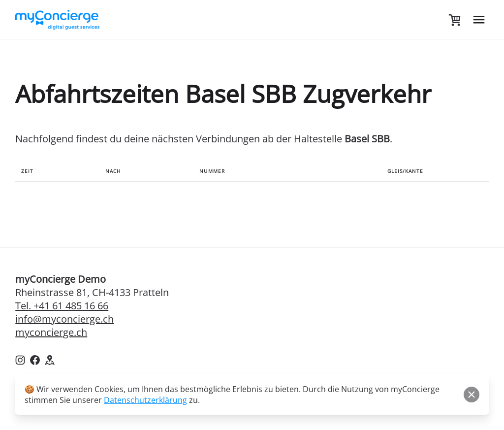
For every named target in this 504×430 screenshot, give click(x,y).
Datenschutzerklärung (145, 400)
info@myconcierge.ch (64, 319)
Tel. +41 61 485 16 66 (62, 306)
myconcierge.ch (51, 332)
